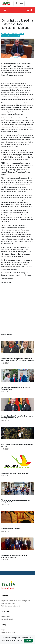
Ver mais (17, 36)
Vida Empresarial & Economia (11, 606)
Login (3, 630)
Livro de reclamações (8, 632)
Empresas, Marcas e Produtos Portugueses (16, 601)
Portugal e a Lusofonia (8, 36)
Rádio (21, 4)
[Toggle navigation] (5, 10)
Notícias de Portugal (8, 603)
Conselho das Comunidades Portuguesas (13, 34)
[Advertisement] (17, 316)
